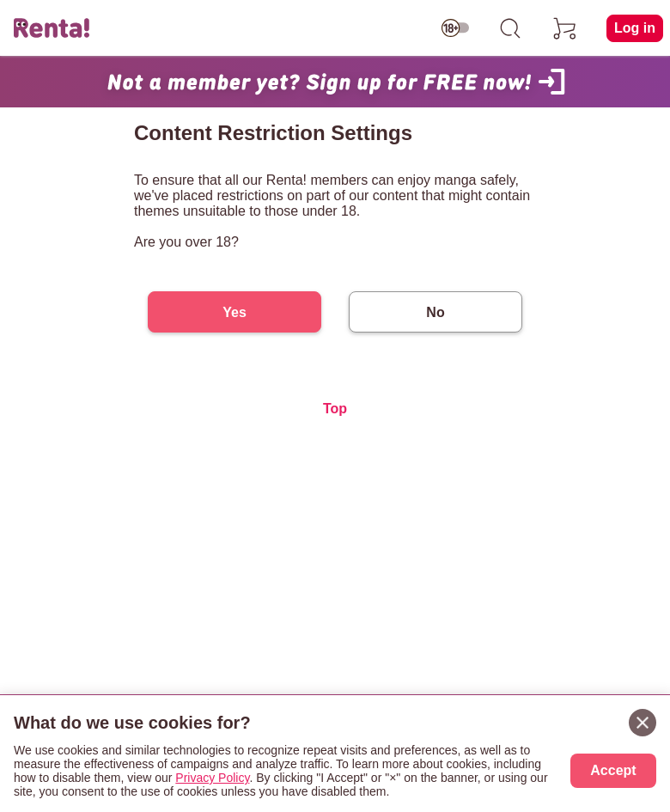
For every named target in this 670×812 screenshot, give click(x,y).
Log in (635, 28)
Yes (234, 312)
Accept (613, 770)
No (435, 312)
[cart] (565, 28)
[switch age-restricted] (455, 28)
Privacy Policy (212, 778)
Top (335, 409)
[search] (510, 28)
